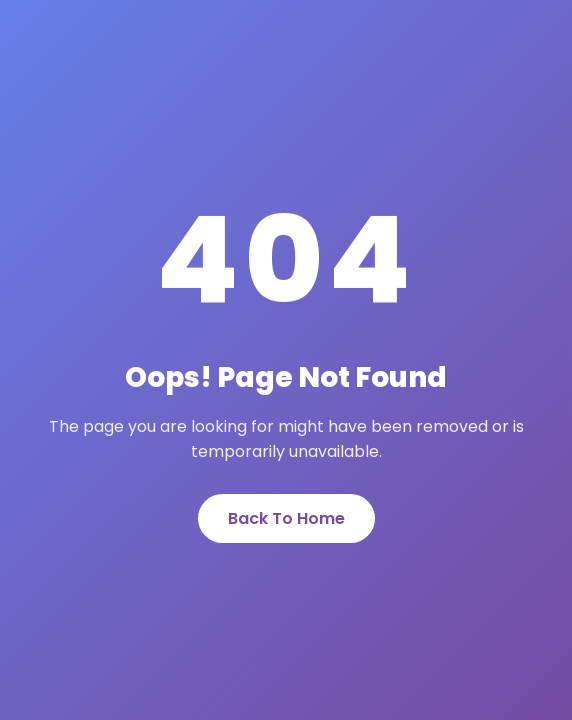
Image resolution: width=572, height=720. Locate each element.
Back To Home (286, 518)
